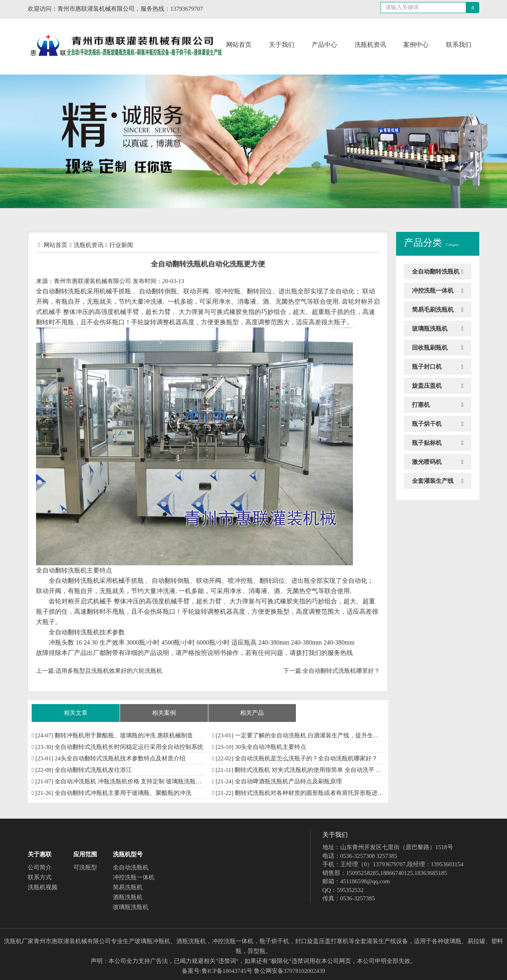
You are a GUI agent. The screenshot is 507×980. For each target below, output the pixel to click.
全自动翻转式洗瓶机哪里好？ (341, 671)
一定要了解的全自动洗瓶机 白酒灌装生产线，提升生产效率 (313, 735)
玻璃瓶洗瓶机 (430, 329)
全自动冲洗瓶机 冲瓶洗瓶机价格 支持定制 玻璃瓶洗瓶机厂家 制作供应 (147, 781)
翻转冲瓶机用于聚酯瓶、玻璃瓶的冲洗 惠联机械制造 (124, 735)
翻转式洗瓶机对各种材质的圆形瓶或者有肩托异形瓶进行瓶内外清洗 (324, 793)
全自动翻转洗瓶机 (436, 272)
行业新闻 (121, 245)
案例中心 (416, 45)
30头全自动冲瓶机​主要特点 (271, 747)
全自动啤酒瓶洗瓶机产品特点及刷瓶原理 (288, 781)
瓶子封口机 (427, 367)
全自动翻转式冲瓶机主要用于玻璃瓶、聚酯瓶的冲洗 (123, 793)
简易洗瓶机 (128, 887)
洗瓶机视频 (43, 887)
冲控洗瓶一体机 (433, 291)
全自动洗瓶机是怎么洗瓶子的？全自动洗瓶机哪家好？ (306, 758)
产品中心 (324, 45)
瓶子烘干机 (427, 424)
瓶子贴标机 (427, 443)
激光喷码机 (427, 462)
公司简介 (40, 867)
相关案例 (164, 713)
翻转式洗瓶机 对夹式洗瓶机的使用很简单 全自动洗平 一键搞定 (317, 770)
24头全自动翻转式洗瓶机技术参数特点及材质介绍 (120, 758)
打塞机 (421, 405)
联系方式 (40, 877)
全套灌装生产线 (433, 481)
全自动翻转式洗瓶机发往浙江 (93, 770)
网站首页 (239, 45)
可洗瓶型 (85, 867)
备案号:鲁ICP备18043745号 (217, 971)
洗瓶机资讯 (370, 45)
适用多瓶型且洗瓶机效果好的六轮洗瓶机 (109, 671)
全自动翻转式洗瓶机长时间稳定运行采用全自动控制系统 (129, 747)
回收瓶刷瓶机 (430, 348)
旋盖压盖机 (427, 386)
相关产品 (252, 713)
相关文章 (76, 713)
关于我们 (282, 45)
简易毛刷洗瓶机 (433, 310)
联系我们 (459, 45)
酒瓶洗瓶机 (128, 897)
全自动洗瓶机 (131, 867)
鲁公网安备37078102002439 (290, 971)
